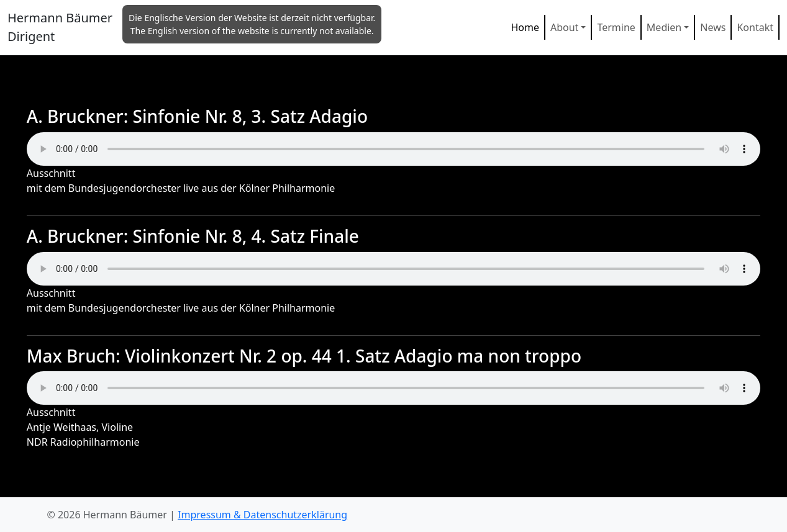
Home (525, 27)
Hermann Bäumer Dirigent (60, 27)
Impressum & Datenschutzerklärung (262, 515)
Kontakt (755, 27)
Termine (616, 27)
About (564, 27)
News (713, 27)
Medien (664, 27)
